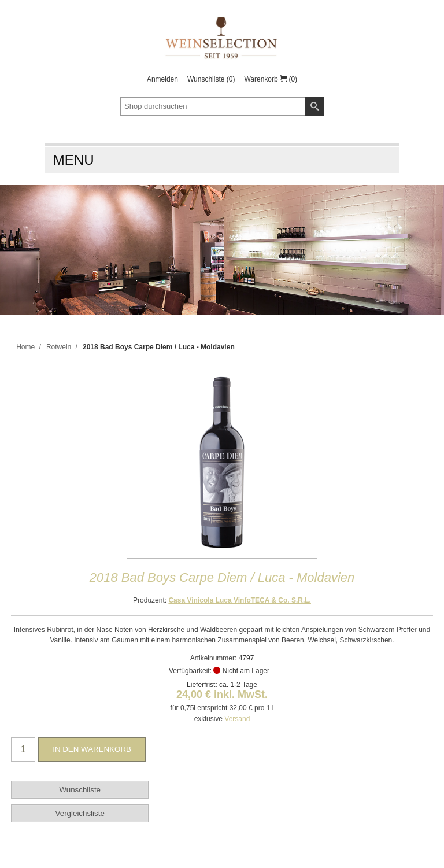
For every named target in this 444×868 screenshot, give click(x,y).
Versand (237, 719)
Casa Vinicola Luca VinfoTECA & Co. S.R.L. (240, 600)
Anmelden (162, 79)
